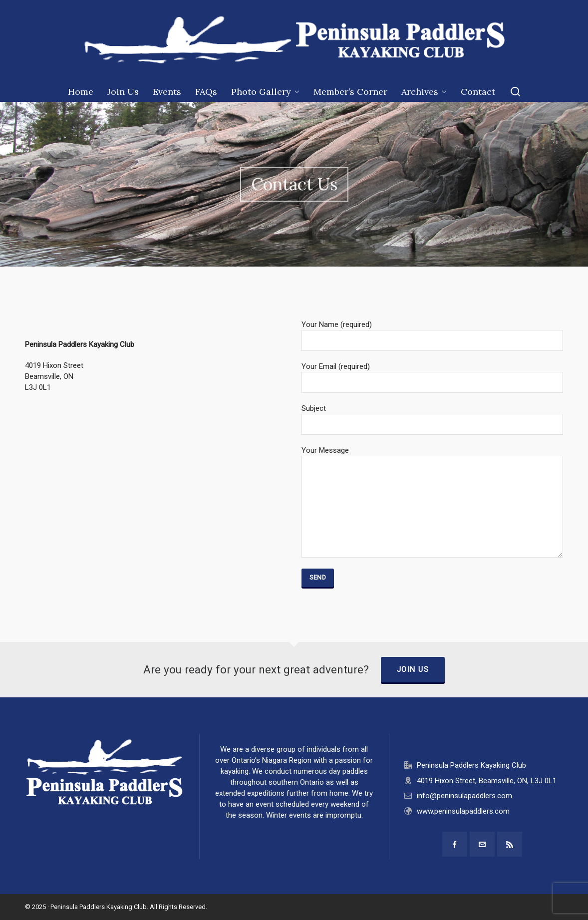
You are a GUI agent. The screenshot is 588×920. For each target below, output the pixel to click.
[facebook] (455, 844)
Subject (432, 417)
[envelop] (482, 844)
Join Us (413, 669)
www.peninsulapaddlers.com (463, 811)
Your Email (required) (432, 375)
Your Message (432, 456)
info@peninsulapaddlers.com (464, 796)
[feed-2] (510, 844)
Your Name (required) (432, 333)
